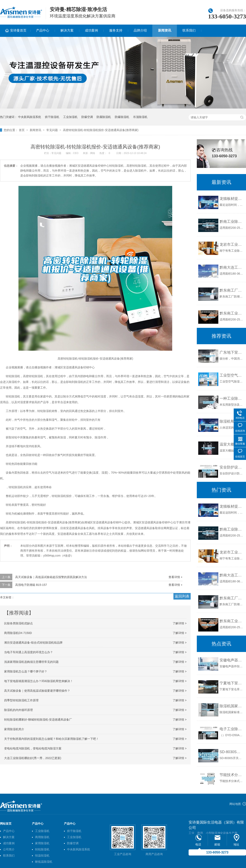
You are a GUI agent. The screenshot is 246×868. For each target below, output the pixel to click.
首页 (22, 130)
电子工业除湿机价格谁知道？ (232, 729)
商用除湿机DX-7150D (18, 633)
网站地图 (235, 804)
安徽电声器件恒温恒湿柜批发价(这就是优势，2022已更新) (232, 660)
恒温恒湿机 (42, 856)
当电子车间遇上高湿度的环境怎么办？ (28, 652)
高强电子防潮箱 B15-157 (31, 585)
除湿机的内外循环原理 (18, 710)
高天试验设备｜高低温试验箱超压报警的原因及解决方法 (51, 577)
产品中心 (43, 30)
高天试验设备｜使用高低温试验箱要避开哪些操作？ (37, 691)
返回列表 (182, 596)
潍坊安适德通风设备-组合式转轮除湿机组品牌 (33, 643)
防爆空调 (87, 117)
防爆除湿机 (122, 117)
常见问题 (52, 130)
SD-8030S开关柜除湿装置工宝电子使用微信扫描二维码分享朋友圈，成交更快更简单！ (232, 752)
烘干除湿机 (52, 117)
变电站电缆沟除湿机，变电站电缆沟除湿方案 (33, 748)
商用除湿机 (42, 837)
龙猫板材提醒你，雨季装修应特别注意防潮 (232, 199)
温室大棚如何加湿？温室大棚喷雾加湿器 (232, 444)
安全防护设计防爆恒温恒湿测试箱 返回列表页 (232, 467)
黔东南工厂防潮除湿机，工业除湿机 (232, 290)
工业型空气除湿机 (232, 375)
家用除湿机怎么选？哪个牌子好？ (26, 671)
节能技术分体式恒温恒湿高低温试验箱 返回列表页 (232, 775)
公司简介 (9, 849)
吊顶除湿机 (140, 117)
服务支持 (116, 30)
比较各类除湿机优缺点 (18, 623)
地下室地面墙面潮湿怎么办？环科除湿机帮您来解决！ (39, 681)
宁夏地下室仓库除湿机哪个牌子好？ (232, 683)
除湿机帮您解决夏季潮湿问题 (232, 421)
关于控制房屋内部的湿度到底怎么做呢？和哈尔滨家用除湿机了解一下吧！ (51, 739)
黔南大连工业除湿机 (232, 267)
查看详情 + (175, 577)
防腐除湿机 (104, 117)
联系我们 (189, 30)
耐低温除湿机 (44, 862)
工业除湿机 (42, 831)
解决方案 (67, 30)
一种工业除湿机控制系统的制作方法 (232, 398)
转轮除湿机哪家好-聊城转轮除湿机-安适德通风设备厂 (38, 720)
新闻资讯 (165, 30)
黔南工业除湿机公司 (232, 222)
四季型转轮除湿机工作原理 (21, 700)
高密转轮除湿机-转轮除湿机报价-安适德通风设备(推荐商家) (101, 130)
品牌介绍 (140, 30)
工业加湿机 (70, 117)
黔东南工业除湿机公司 (232, 313)
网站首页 (6, 824)
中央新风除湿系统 (30, 117)
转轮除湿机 (42, 849)
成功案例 (91, 30)
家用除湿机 (42, 843)
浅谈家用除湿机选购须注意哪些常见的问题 (31, 662)
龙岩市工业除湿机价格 (232, 244)
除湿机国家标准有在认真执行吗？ (232, 706)
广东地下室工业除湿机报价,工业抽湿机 (232, 352)
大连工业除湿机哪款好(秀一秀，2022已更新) (33, 758)
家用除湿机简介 (14, 729)
